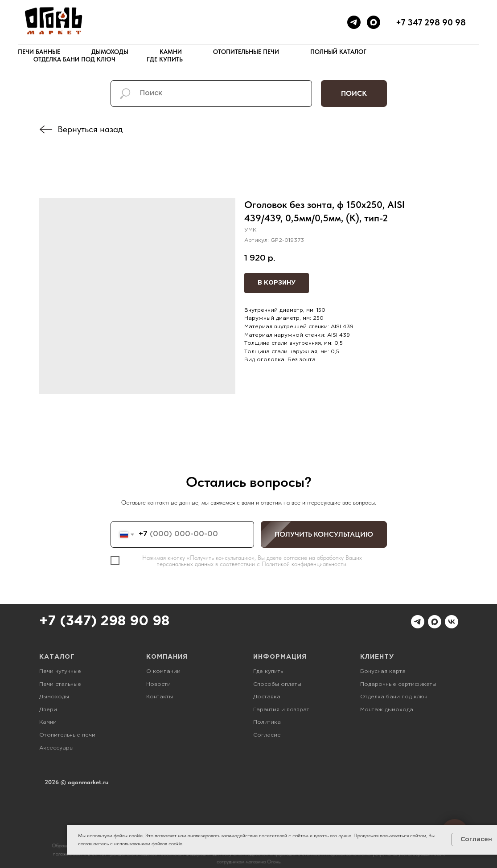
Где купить (165, 59)
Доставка (267, 697)
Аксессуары (56, 748)
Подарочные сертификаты (398, 684)
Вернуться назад (90, 129)
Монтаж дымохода (387, 710)
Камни (171, 52)
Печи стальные (60, 684)
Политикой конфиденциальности (304, 564)
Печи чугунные (60, 671)
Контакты (160, 697)
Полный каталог (338, 52)
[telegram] (354, 22)
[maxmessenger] (374, 22)
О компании (163, 671)
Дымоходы (110, 52)
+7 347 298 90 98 (431, 22)
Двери (48, 710)
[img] (46, 129)
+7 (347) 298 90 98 (104, 621)
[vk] (452, 622)
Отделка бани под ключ (74, 59)
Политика (267, 722)
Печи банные (39, 52)
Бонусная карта (383, 671)
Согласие (267, 735)
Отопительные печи (246, 52)
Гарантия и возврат (281, 710)
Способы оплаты (277, 684)
